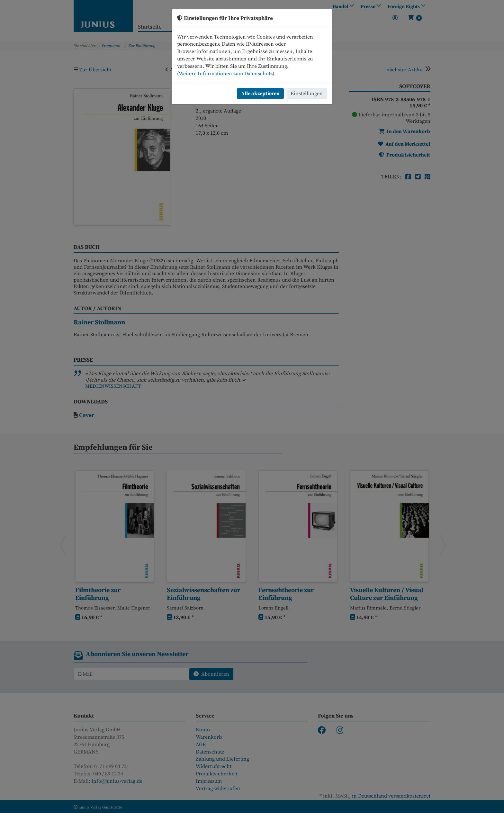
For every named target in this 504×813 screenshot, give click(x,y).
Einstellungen (307, 94)
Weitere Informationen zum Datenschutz (226, 74)
